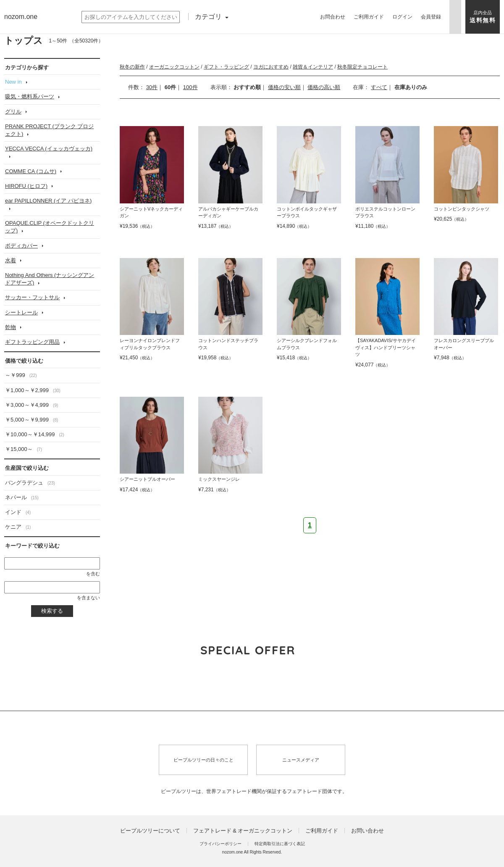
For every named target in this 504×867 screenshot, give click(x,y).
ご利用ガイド (322, 831)
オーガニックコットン (174, 67)
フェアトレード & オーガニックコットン (243, 831)
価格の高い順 (324, 87)
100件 (190, 87)
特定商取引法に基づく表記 (280, 844)
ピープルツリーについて (150, 831)
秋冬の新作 (132, 67)
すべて (379, 87)
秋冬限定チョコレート (362, 67)
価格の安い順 (284, 87)
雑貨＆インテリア (313, 67)
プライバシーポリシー (220, 844)
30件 (152, 87)
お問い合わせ (367, 831)
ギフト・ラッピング (226, 67)
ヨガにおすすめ (271, 67)
